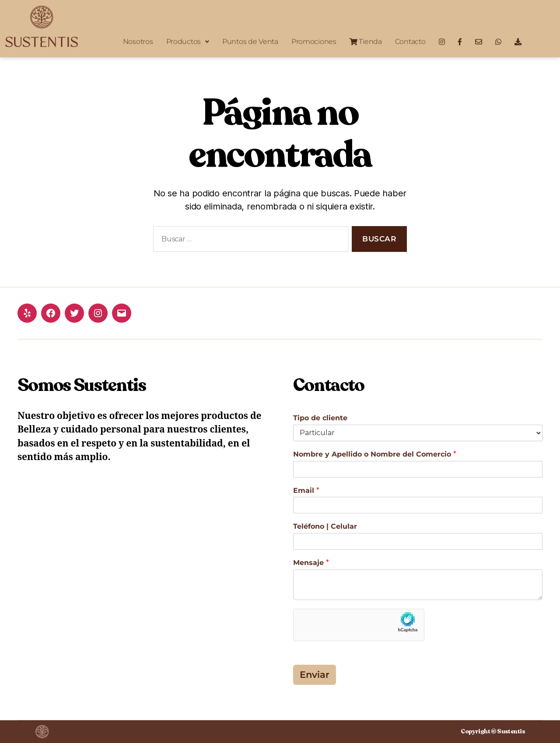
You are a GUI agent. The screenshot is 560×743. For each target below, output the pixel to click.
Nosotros (138, 40)
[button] (188, 40)
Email (306, 490)
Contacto (410, 40)
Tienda (366, 40)
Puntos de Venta (250, 40)
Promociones (314, 40)
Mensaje (311, 563)
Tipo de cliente (320, 418)
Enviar (315, 675)
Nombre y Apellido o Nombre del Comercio (375, 454)
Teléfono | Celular (325, 526)
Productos (188, 40)
